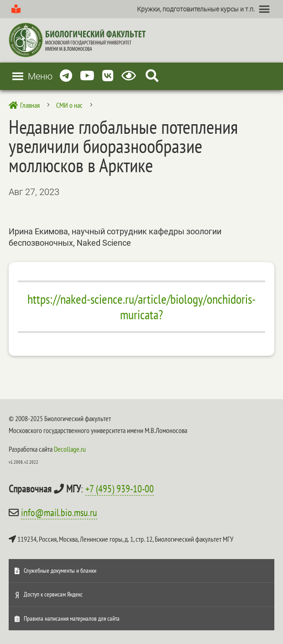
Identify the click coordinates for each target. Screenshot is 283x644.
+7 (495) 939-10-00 (120, 489)
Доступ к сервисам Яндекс (53, 594)
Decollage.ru (70, 449)
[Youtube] (87, 76)
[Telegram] (66, 76)
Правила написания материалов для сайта (72, 618)
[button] (196, 9)
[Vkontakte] (108, 76)
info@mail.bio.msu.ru (59, 512)
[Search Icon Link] (152, 76)
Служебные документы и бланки (60, 570)
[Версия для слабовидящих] (130, 76)
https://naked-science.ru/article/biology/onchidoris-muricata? (141, 307)
